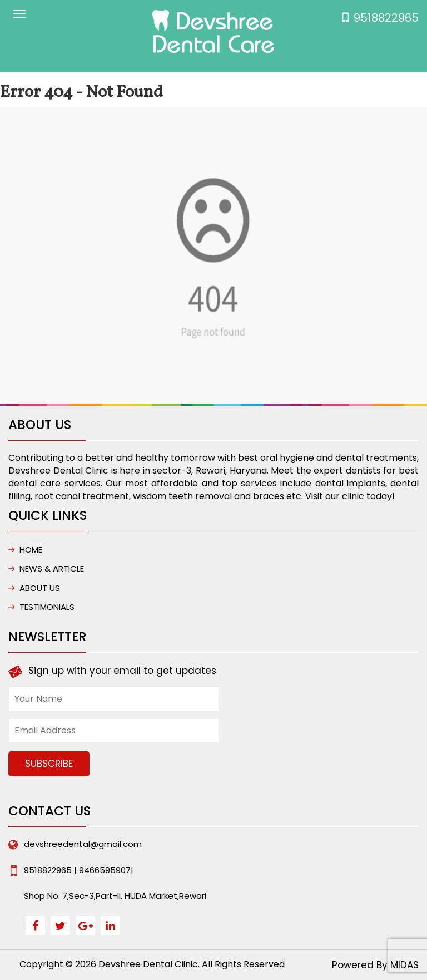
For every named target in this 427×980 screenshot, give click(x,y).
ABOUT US (40, 588)
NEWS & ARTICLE (52, 568)
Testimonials (47, 607)
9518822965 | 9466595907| (79, 870)
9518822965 (386, 18)
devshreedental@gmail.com (83, 844)
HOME (31, 550)
